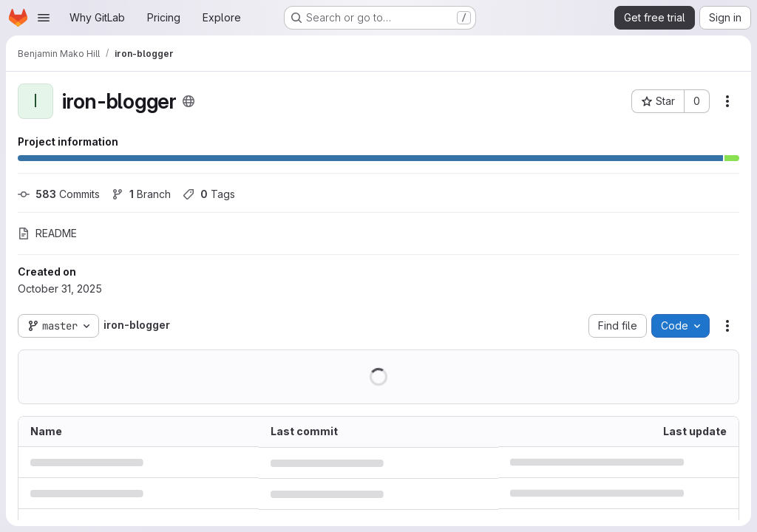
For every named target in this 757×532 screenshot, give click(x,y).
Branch (141, 194)
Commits (59, 194)
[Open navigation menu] (44, 18)
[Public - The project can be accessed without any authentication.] (189, 101)
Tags (209, 194)
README (47, 233)
